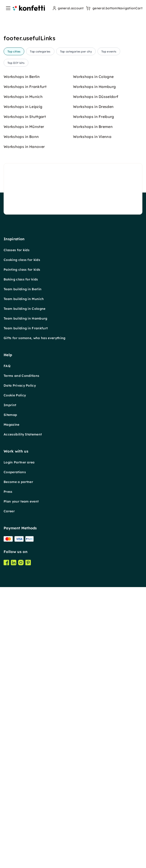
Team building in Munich (24, 646)
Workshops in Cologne (93, 424)
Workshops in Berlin (22, 424)
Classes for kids (17, 597)
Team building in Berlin (23, 636)
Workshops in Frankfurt (25, 434)
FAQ (7, 713)
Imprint (10, 752)
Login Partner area (19, 810)
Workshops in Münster (24, 474)
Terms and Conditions (21, 723)
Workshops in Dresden (93, 454)
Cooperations (15, 819)
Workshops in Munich (23, 444)
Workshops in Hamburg (94, 434)
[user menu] (67, 8)
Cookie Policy (15, 743)
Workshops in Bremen (93, 474)
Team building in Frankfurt (26, 675)
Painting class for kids (22, 617)
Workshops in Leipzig (23, 454)
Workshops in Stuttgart (25, 464)
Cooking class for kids (22, 607)
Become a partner (18, 829)
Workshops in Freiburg (94, 464)
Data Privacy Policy (20, 733)
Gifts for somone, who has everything (35, 685)
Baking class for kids (21, 627)
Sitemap (10, 762)
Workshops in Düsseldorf (96, 444)
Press (8, 839)
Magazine (12, 772)
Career (9, 858)
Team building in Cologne (25, 656)
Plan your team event (21, 849)
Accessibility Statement (23, 782)
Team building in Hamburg (26, 666)
